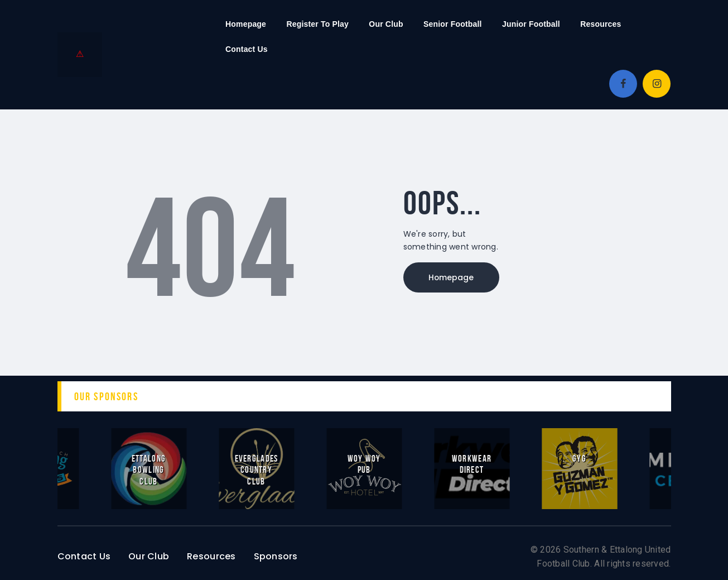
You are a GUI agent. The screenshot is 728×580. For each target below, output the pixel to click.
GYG (579, 458)
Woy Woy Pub (364, 464)
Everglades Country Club (257, 469)
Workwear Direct (472, 464)
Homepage (454, 278)
